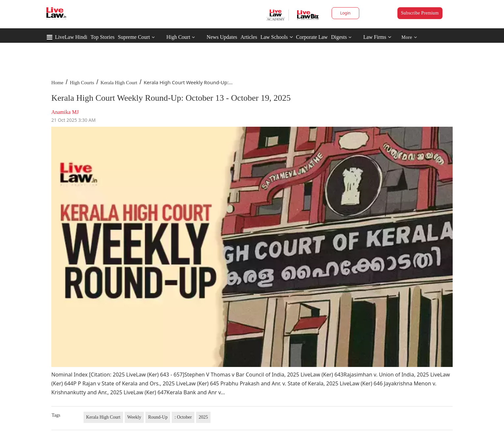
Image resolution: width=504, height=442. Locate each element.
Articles (249, 37)
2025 (203, 417)
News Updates (222, 37)
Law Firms (377, 37)
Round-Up (158, 417)
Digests (339, 37)
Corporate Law (312, 37)
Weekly (134, 417)
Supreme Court (134, 37)
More (409, 37)
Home (57, 83)
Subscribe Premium (420, 13)
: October (183, 417)
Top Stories (102, 37)
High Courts (82, 83)
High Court (178, 37)
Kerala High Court (119, 83)
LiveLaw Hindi (71, 37)
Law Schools (277, 37)
